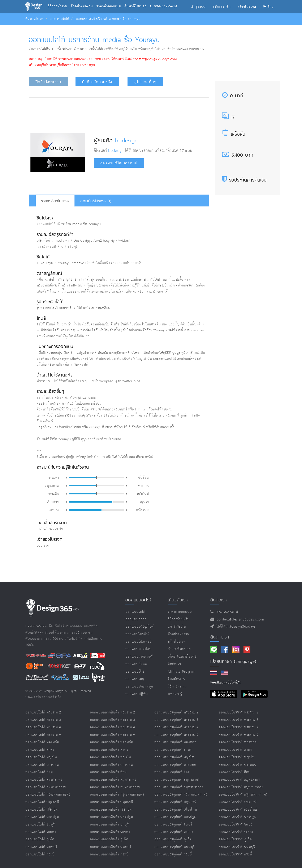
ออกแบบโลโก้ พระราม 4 (43, 727)
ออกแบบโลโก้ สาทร (40, 750)
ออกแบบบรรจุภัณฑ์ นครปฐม (175, 817)
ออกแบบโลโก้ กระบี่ (40, 854)
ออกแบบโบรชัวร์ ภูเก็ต (235, 839)
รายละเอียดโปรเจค (55, 201)
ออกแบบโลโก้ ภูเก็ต (40, 839)
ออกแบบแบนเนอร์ (139, 657)
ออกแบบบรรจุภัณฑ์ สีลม (172, 772)
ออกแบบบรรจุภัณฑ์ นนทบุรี (175, 847)
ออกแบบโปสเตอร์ (138, 642)
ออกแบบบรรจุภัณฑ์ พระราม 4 (176, 727)
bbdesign (126, 140)
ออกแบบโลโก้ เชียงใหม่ (42, 810)
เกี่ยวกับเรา (178, 600)
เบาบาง (54, 510)
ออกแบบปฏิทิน (137, 694)
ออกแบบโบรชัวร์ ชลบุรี (236, 825)
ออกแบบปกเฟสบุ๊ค (139, 687)
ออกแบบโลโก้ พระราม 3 (43, 720)
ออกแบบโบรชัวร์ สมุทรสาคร (239, 780)
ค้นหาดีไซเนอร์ (137, 1)
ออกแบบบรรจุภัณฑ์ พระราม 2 (176, 713)
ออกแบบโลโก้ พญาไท (41, 757)
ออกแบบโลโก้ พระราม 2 (43, 713)
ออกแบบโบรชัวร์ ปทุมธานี (238, 802)
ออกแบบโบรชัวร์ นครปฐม (238, 817)
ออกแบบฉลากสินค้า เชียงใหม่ (112, 810)
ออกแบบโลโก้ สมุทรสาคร (44, 780)
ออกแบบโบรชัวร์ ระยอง (236, 832)
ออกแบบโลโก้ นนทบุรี (41, 847)
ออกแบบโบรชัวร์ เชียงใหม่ (238, 810)
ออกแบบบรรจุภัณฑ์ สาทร (173, 750)
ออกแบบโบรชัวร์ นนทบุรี (237, 847)
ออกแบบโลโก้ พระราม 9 (43, 735)
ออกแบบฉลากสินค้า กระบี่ (109, 854)
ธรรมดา (54, 477)
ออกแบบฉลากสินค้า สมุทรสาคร (113, 780)
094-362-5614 (164, 1)
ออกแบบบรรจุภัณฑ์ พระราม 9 (176, 735)
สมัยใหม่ (143, 494)
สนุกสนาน (52, 486)
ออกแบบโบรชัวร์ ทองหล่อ (238, 742)
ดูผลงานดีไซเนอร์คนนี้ (119, 163)
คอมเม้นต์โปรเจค (96, 201)
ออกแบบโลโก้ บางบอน (42, 765)
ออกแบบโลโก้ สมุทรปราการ (46, 787)
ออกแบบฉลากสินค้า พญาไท (111, 757)
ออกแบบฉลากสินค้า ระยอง (110, 832)
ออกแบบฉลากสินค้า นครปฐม (111, 817)
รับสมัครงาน (177, 679)
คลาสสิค (53, 494)
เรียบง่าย (53, 502)
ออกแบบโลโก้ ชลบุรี (40, 825)
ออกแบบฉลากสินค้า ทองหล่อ (112, 742)
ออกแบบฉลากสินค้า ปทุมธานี (112, 802)
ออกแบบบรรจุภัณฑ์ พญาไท (174, 757)
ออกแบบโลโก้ (60, 19)
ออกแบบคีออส (136, 664)
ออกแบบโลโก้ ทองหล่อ (42, 742)
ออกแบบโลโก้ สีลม (39, 772)
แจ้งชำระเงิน (177, 627)
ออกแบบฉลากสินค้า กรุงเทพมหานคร (117, 795)
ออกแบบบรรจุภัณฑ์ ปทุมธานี (175, 802)
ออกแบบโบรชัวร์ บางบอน (238, 765)
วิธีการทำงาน (59, 1)
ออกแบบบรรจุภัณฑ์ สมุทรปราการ (179, 787)
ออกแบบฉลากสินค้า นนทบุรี (111, 847)
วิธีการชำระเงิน (179, 619)
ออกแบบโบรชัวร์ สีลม (235, 772)
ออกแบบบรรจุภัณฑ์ (140, 627)
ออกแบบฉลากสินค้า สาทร (109, 750)
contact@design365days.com (239, 619)
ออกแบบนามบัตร (138, 649)
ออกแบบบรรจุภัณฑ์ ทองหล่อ (175, 742)
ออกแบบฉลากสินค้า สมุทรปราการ (115, 787)
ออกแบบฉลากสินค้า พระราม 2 (113, 713)
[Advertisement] (119, 114)
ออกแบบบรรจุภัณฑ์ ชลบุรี (173, 825)
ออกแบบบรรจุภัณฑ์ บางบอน (175, 765)
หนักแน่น (142, 510)
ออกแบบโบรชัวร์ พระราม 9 (239, 735)
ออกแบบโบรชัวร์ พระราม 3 (239, 720)
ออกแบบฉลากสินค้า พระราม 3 (113, 720)
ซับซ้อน (144, 477)
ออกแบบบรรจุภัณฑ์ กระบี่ (173, 854)
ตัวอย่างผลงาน (83, 1)
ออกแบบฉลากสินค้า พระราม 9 (113, 735)
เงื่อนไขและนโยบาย (182, 657)
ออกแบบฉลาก (136, 619)
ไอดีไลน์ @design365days (235, 627)
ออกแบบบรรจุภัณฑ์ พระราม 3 (176, 720)
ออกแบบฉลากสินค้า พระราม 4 (113, 727)
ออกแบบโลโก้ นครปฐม (42, 817)
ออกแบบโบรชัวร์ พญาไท (237, 757)
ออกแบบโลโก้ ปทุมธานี (42, 802)
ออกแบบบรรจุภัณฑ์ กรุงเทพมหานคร (181, 795)
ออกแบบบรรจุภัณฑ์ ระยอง (174, 832)
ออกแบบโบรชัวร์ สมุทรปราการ (241, 787)
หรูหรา (144, 502)
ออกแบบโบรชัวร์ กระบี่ (235, 854)
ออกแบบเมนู (135, 679)
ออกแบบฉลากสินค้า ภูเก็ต (109, 839)
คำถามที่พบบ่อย (179, 649)
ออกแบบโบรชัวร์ (137, 634)
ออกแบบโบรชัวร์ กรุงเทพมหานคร (243, 795)
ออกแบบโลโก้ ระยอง (41, 832)
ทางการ (143, 486)
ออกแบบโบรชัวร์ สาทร (235, 750)
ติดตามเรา (220, 637)
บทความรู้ (175, 694)
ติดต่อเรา (174, 664)
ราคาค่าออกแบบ (110, 1)
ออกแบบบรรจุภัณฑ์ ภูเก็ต (173, 839)
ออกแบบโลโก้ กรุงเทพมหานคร (48, 795)
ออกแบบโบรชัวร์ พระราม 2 (239, 713)
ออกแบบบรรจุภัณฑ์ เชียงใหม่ (176, 810)
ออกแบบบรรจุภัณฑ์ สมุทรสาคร (177, 780)
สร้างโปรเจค (177, 642)
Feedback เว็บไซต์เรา (226, 683)
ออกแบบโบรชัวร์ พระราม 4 (239, 727)
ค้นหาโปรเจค (34, 19)
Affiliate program (182, 672)
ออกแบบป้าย (135, 672)
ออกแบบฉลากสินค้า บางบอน (111, 765)
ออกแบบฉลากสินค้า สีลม (108, 772)
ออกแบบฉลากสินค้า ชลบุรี (109, 825)
